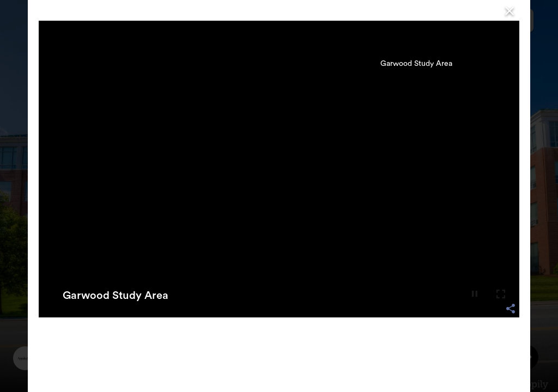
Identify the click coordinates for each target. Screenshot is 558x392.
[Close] (510, 10)
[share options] (511, 309)
